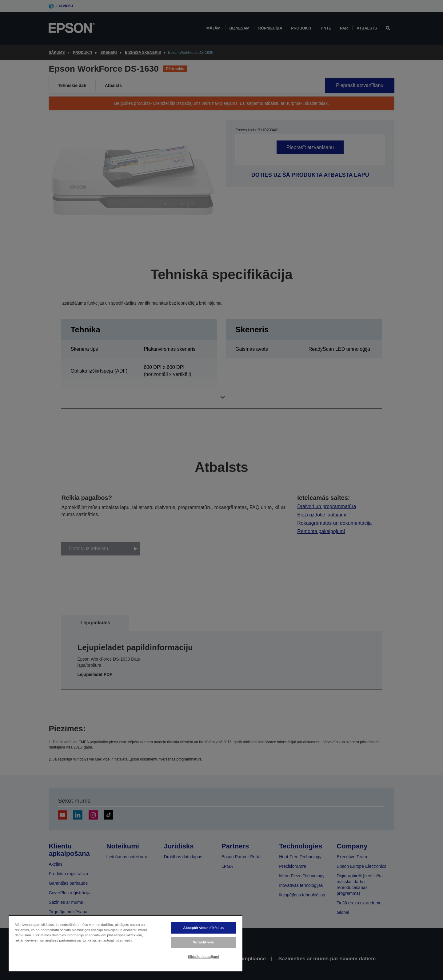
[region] (126, 943)
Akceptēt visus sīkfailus (204, 928)
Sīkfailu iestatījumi (203, 957)
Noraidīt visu (203, 942)
